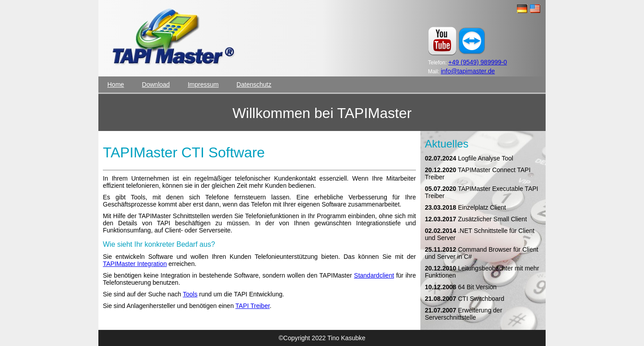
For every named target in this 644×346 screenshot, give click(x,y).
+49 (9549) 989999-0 (477, 62)
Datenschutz (254, 84)
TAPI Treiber (252, 306)
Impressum (203, 84)
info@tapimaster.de (468, 71)
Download (156, 84)
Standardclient (374, 275)
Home (116, 84)
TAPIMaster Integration (135, 264)
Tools (190, 294)
